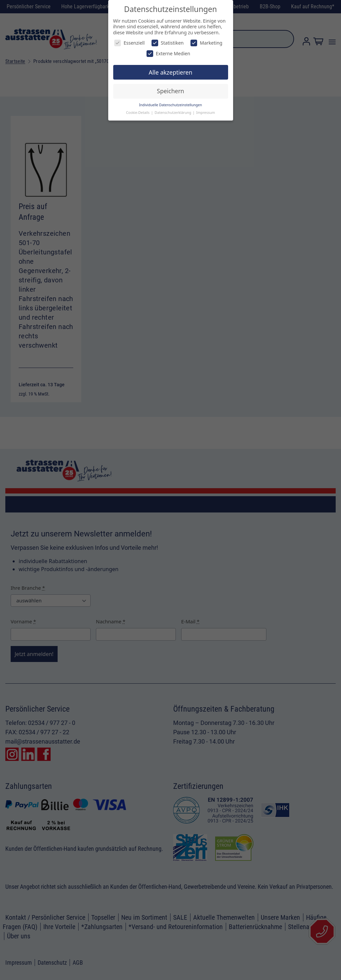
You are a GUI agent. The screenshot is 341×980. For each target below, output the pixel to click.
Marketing (206, 43)
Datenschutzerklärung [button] (173, 113)
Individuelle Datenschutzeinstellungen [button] (171, 105)
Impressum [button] (205, 113)
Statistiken (168, 43)
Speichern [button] (170, 91)
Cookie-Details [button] (138, 113)
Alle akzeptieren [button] (171, 72)
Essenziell (129, 43)
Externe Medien (168, 53)
